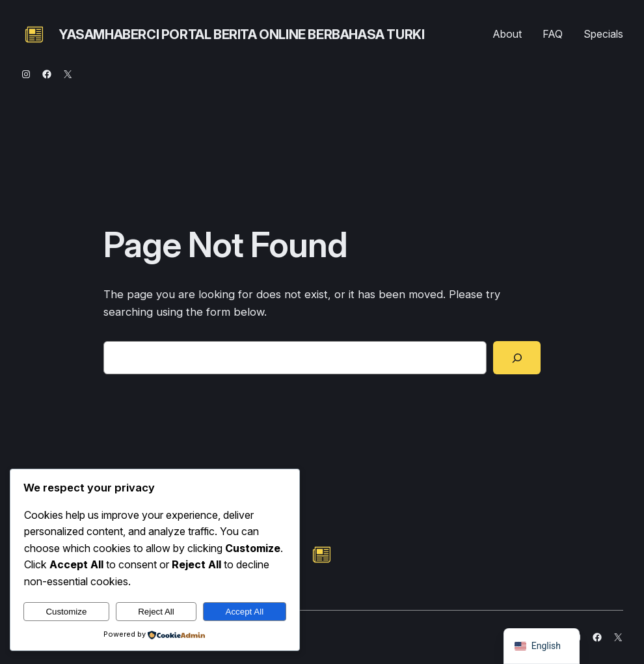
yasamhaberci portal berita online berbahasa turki (241, 35)
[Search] (517, 357)
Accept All (245, 612)
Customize (66, 612)
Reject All (156, 612)
